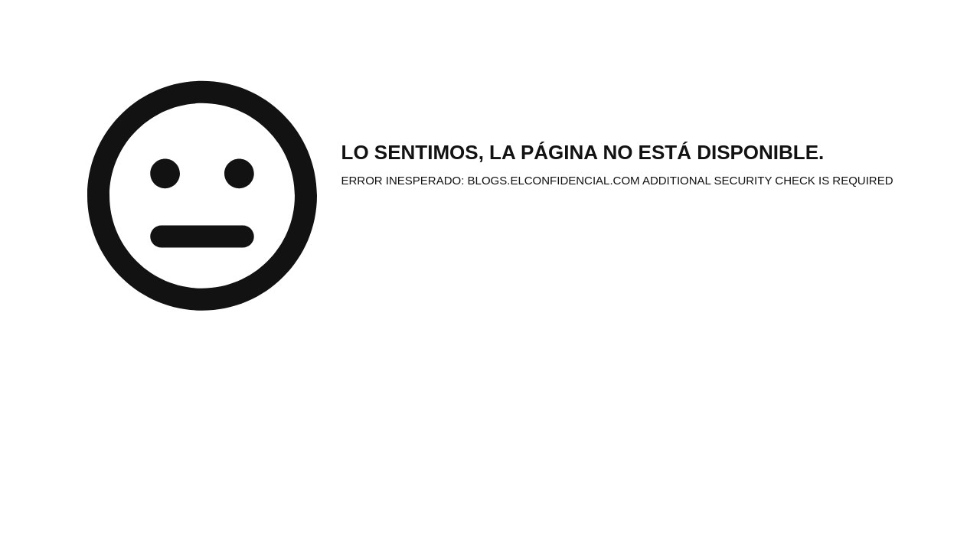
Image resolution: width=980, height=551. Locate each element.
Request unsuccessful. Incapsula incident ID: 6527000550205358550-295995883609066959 (490, 275)
